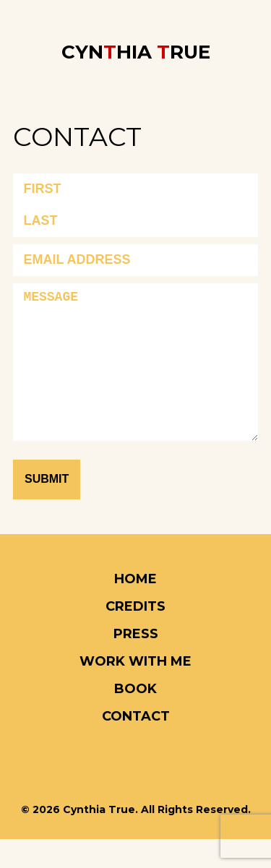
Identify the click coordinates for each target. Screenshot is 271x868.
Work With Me (135, 690)
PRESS (136, 663)
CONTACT (136, 745)
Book (135, 718)
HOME (135, 608)
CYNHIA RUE (136, 52)
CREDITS (135, 635)
